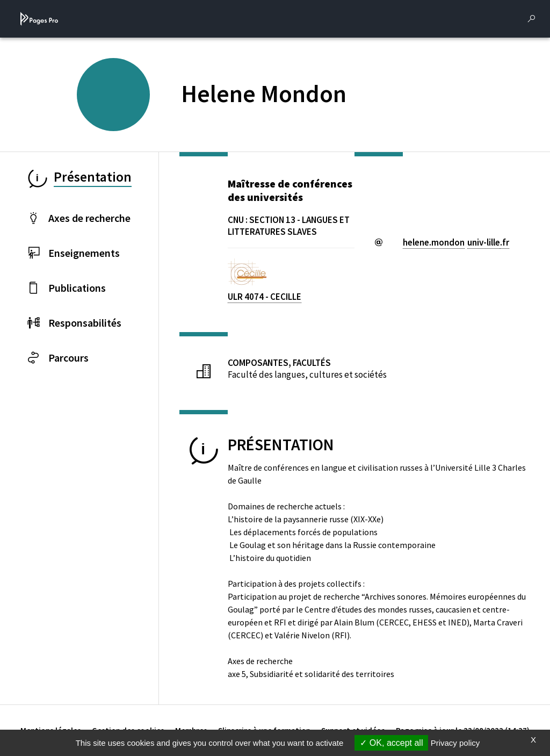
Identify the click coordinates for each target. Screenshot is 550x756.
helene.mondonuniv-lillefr (456, 242)
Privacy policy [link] (455, 743)
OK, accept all (391, 743)
